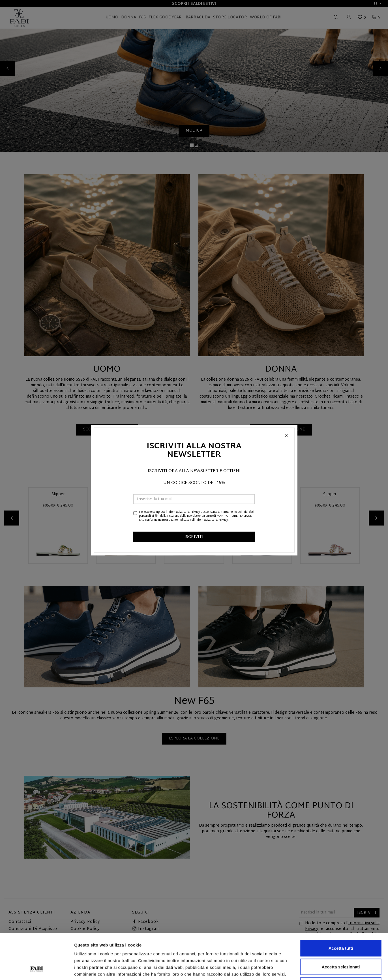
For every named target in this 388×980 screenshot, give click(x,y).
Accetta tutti (341, 906)
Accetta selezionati (341, 924)
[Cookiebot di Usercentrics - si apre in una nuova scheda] (37, 969)
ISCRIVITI (194, 537)
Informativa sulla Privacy (184, 512)
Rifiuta (341, 943)
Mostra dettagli (298, 969)
